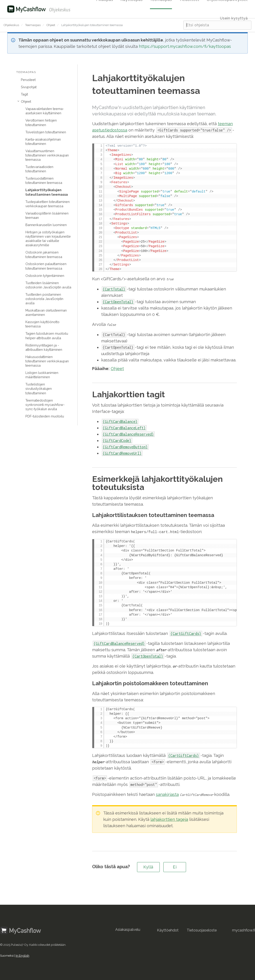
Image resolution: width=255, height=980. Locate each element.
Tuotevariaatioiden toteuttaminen (39, 169)
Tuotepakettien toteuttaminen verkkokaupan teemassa (48, 204)
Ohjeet (51, 25)
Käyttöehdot (168, 930)
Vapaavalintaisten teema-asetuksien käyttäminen (45, 111)
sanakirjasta (167, 794)
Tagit (24, 94)
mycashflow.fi (244, 930)
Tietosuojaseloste (202, 930)
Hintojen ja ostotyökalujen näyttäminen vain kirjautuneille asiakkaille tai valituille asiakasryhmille (48, 239)
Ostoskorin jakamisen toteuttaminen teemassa (44, 254)
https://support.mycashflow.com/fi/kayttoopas (185, 46)
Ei (175, 867)
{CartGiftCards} (186, 633)
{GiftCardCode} (117, 441)
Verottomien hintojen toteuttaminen (41, 122)
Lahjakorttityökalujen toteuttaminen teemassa (47, 192)
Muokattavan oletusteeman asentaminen (46, 312)
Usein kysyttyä (234, 18)
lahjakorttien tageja (169, 819)
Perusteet (28, 80)
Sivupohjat (29, 87)
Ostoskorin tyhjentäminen (45, 276)
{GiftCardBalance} (120, 422)
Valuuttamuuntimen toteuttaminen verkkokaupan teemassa (47, 155)
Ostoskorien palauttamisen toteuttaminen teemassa (46, 266)
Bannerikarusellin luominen (46, 225)
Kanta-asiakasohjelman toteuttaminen (43, 141)
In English (22, 955)
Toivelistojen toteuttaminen (46, 132)
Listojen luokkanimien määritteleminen (42, 375)
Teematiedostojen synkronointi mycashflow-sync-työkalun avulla (45, 405)
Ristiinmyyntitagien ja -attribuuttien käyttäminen (44, 347)
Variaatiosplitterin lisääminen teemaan (47, 215)
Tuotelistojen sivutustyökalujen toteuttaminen (39, 389)
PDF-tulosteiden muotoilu (45, 416)
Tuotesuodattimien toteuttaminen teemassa (44, 180)
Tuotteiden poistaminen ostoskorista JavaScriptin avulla (44, 299)
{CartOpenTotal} (148, 656)
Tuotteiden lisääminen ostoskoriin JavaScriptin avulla (48, 285)
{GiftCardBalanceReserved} (128, 434)
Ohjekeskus (11, 25)
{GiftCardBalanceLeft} (124, 428)
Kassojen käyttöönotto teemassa (42, 324)
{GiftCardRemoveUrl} (122, 453)
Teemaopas (33, 25)
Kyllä (148, 867)
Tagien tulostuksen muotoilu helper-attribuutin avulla (47, 336)
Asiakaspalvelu (128, 929)
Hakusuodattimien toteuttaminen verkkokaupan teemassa (47, 361)
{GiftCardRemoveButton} (125, 447)
